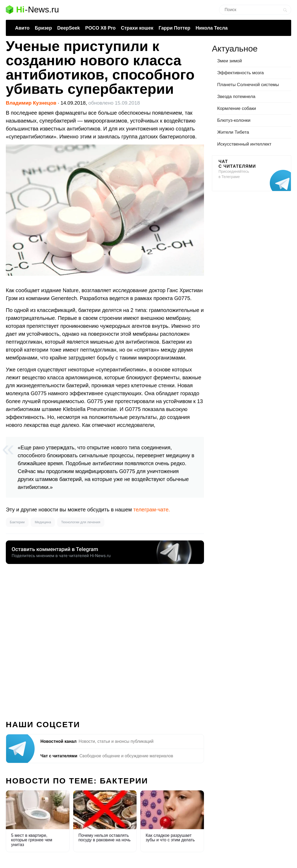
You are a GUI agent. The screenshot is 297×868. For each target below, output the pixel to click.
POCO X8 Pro (100, 28)
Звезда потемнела (236, 97)
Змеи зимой (230, 61)
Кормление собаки (237, 108)
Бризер (43, 28)
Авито (22, 28)
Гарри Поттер (174, 28)
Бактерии (17, 522)
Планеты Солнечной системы (248, 85)
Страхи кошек (137, 28)
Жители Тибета (233, 132)
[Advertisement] (105, 639)
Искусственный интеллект (244, 144)
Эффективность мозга (240, 73)
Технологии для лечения (81, 522)
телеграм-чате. (152, 510)
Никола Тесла (212, 28)
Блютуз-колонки (234, 120)
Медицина (43, 522)
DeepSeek (68, 28)
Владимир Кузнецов (31, 103)
